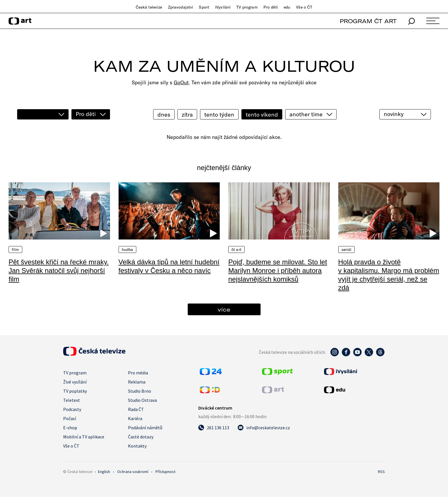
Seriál (347, 250)
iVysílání (223, 7)
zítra (187, 114)
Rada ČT (136, 409)
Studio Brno (140, 391)
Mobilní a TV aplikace (84, 437)
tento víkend (262, 114)
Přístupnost (165, 472)
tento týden (219, 114)
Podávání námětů (145, 428)
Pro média (138, 373)
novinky (394, 114)
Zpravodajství (181, 7)
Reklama (137, 382)
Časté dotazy (141, 437)
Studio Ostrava (142, 400)
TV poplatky (75, 391)
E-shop (70, 428)
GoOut (181, 82)
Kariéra (135, 418)
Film (15, 250)
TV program (247, 7)
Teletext (72, 400)
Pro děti (271, 7)
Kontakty (137, 446)
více (224, 309)
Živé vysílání (75, 382)
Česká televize (149, 7)
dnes (164, 114)
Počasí (70, 418)
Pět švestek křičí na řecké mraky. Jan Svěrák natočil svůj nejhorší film (59, 271)
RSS (381, 472)
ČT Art (236, 250)
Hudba (128, 250)
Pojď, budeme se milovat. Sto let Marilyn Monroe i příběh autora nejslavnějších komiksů (278, 271)
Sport (204, 7)
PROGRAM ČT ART (368, 21)
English (104, 472)
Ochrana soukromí (133, 472)
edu (287, 7)
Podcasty (72, 409)
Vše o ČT (304, 7)
